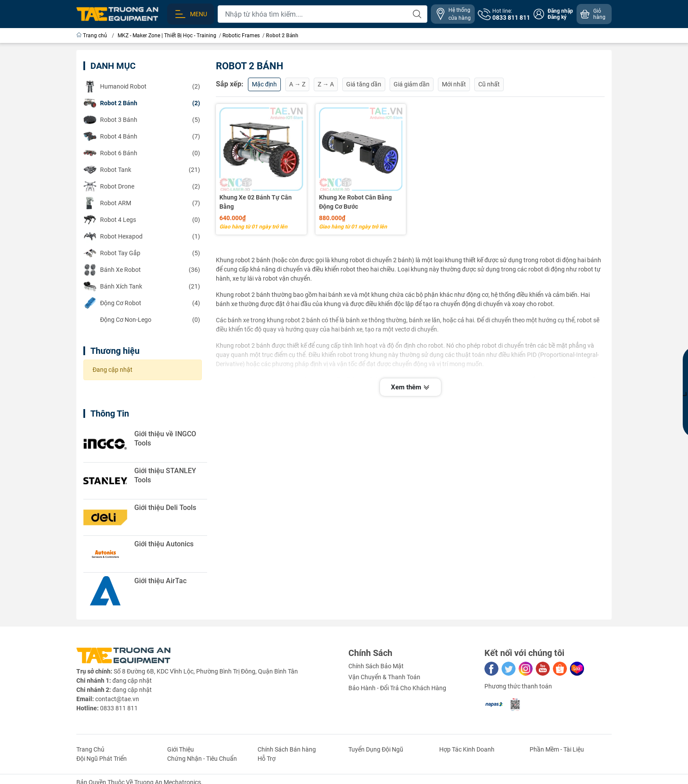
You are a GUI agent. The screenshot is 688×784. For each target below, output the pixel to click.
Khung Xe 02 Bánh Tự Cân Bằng (256, 202)
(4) (142, 303)
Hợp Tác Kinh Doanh (467, 749)
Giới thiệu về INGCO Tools (165, 438)
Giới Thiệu (181, 749)
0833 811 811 (119, 708)
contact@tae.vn (117, 699)
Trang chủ (92, 36)
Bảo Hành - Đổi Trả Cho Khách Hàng (397, 688)
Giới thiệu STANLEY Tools (165, 475)
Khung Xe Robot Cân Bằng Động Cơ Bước (355, 202)
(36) (142, 270)
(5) (142, 120)
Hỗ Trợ (267, 759)
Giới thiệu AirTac (160, 581)
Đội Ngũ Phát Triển (102, 759)
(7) (142, 136)
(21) (142, 170)
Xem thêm (410, 387)
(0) (142, 153)
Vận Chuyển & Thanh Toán (384, 677)
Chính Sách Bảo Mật (376, 666)
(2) (142, 86)
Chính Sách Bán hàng (287, 749)
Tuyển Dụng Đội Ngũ (376, 749)
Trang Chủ (90, 749)
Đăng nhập (560, 11)
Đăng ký (557, 17)
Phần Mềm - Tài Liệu (557, 749)
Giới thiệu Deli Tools (165, 508)
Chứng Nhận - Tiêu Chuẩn (202, 759)
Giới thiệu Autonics (164, 544)
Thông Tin (110, 413)
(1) (142, 236)
